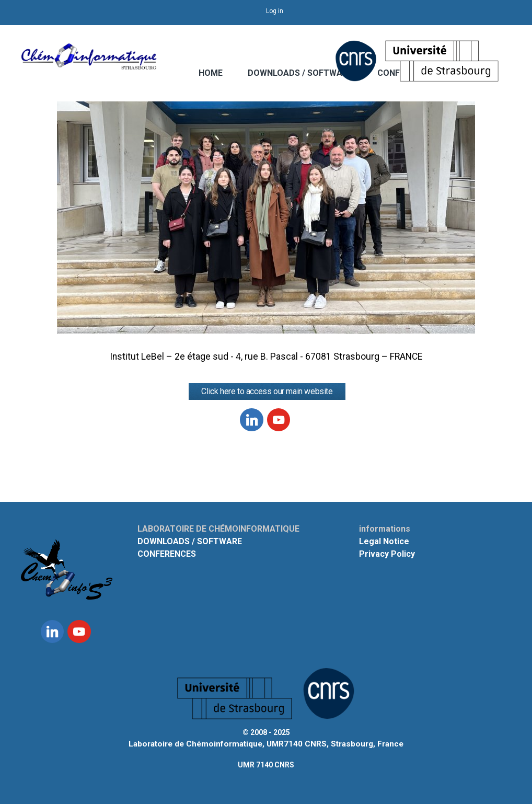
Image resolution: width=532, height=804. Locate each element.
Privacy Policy (387, 554)
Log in (275, 11)
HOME (211, 73)
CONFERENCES (167, 554)
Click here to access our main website (267, 391)
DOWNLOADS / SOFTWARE (300, 73)
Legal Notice (384, 541)
